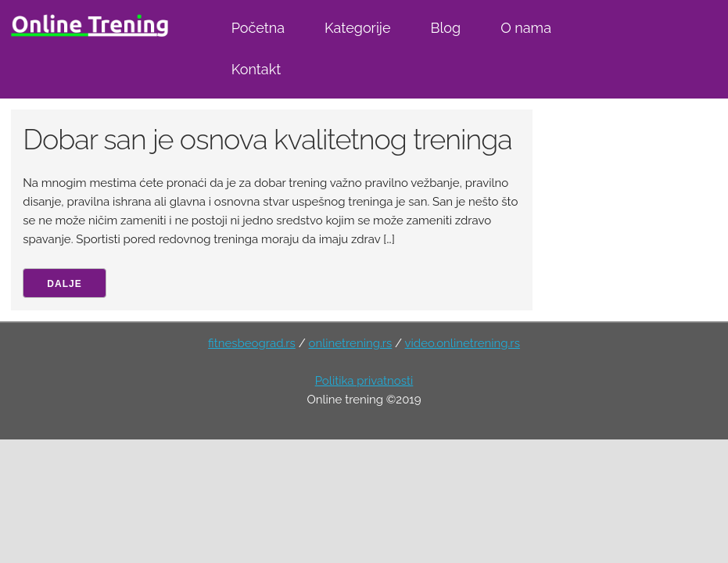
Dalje (64, 284)
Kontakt (256, 69)
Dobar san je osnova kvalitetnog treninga (267, 139)
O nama (526, 28)
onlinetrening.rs (351, 343)
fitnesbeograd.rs (252, 343)
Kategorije (357, 28)
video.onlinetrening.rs (463, 343)
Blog (445, 28)
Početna (258, 28)
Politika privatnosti (364, 381)
